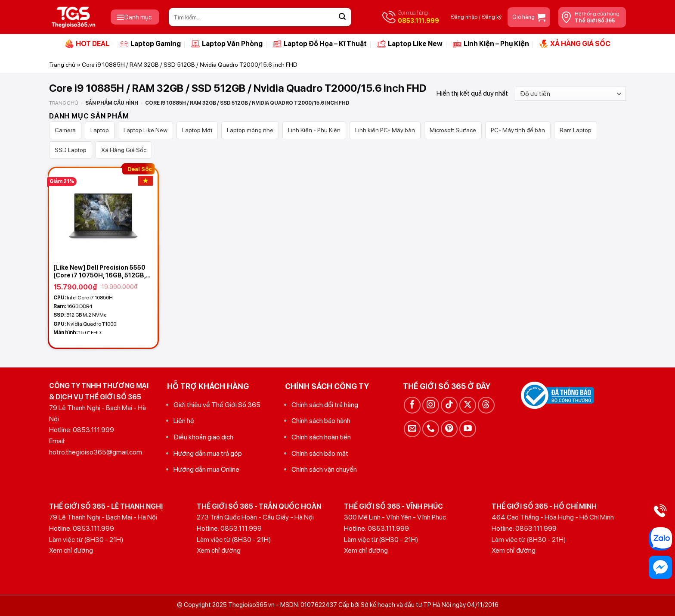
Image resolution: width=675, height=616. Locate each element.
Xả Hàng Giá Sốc (124, 150)
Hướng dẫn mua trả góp (208, 453)
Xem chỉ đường (71, 550)
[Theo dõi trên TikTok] (449, 405)
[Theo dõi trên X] (468, 405)
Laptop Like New (410, 44)
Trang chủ (62, 65)
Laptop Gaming (150, 44)
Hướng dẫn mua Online (206, 469)
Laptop (100, 130)
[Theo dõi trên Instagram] (431, 405)
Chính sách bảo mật (320, 453)
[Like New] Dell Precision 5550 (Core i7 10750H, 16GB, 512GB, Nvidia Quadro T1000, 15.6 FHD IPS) (100, 272)
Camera (65, 130)
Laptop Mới (197, 130)
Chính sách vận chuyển (324, 469)
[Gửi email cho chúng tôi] (412, 429)
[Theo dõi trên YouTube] (468, 429)
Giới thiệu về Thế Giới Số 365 (217, 405)
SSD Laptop (71, 150)
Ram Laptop (576, 130)
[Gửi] (342, 17)
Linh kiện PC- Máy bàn (385, 130)
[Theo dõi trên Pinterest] (449, 429)
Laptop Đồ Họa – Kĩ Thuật (320, 44)
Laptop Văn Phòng (227, 44)
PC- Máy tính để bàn (518, 130)
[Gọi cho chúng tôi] (431, 429)
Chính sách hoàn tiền (321, 437)
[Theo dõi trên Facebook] (412, 405)
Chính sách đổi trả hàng (325, 405)
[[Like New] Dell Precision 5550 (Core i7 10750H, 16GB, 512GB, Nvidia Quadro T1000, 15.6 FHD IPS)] (103, 214)
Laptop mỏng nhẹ (250, 130)
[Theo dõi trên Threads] (486, 405)
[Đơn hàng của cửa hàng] (570, 94)
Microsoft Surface (453, 130)
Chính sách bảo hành (321, 421)
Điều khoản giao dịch (203, 437)
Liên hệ (184, 421)
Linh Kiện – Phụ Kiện (491, 44)
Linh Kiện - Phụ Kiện (314, 130)
